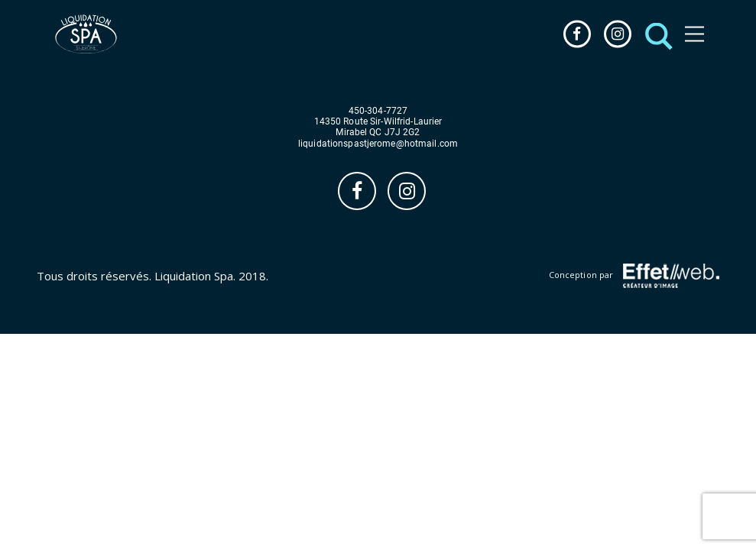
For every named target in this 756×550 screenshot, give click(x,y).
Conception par (634, 276)
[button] (655, 34)
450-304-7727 (378, 111)
